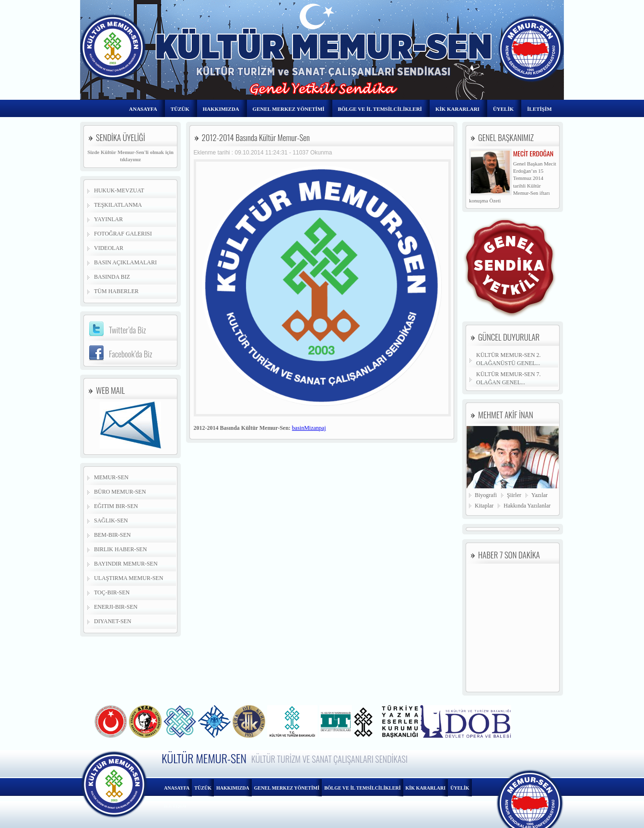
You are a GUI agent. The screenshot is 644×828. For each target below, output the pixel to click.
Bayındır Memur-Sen (126, 564)
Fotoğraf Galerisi (123, 234)
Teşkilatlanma (118, 205)
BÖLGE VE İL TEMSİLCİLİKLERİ (380, 109)
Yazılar (539, 495)
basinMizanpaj (309, 428)
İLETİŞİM (539, 109)
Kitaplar (484, 506)
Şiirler (514, 495)
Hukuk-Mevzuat (119, 190)
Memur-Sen (111, 477)
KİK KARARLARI (457, 109)
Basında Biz (112, 277)
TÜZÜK (180, 109)
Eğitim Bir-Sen (116, 506)
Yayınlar (108, 219)
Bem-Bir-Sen (112, 535)
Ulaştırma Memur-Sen (129, 578)
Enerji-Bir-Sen (116, 607)
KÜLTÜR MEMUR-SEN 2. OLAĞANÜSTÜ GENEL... (509, 359)
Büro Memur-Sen (120, 492)
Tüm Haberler (116, 291)
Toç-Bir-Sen (112, 592)
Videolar (109, 248)
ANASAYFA (143, 109)
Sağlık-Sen (111, 520)
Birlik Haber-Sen (120, 549)
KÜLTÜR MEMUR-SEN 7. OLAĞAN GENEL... (509, 378)
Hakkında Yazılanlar (527, 506)
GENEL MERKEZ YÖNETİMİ (289, 109)
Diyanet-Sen (113, 621)
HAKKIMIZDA (221, 109)
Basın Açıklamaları (125, 262)
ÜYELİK (503, 109)
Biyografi (486, 495)
